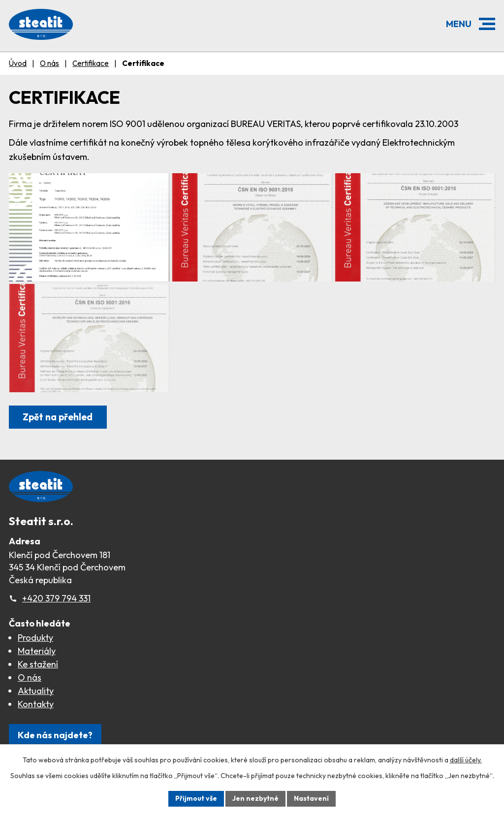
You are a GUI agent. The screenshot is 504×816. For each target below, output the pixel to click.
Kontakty (36, 704)
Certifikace (91, 63)
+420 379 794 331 (56, 598)
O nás (49, 63)
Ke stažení (38, 664)
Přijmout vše (196, 798)
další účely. (466, 760)
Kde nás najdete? (55, 735)
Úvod (18, 63)
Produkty (35, 638)
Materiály (37, 651)
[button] (487, 24)
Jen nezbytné (255, 798)
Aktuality (36, 691)
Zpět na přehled (58, 417)
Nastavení (311, 798)
